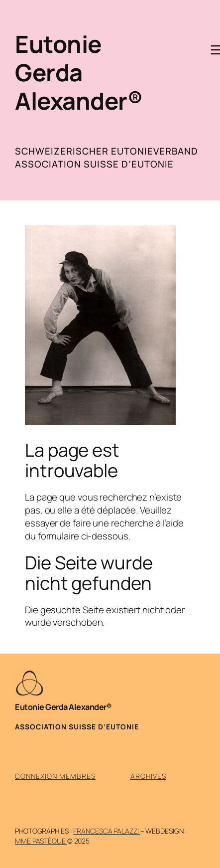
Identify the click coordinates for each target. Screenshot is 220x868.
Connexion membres (55, 776)
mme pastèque (41, 841)
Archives (148, 776)
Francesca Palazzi (107, 831)
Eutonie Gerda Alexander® (79, 72)
